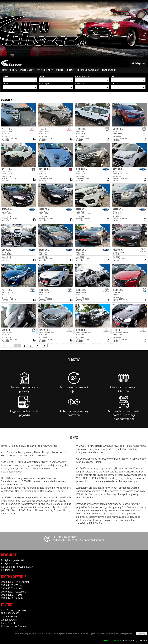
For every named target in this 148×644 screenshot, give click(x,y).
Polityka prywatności (12, 560)
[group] (74, 29)
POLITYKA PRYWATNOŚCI (88, 70)
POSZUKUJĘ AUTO (45, 70)
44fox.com (141, 640)
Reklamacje (7, 570)
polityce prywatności (127, 634)
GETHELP (59, 70)
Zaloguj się (139, 63)
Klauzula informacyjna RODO (17, 567)
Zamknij (141, 634)
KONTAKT (70, 70)
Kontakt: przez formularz (15, 626)
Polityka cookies (10, 563)
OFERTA (13, 70)
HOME (5, 70)
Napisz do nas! (118, 640)
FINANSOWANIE (109, 70)
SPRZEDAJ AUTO (27, 70)
